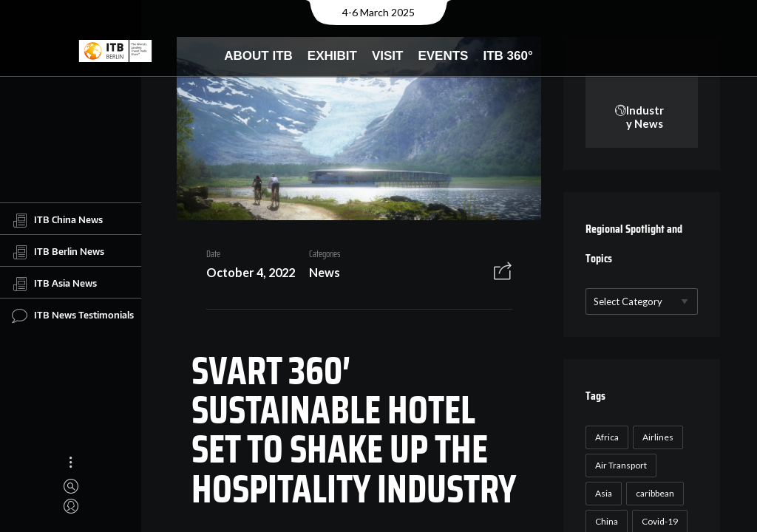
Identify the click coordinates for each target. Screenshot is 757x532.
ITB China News (57, 220)
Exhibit (332, 56)
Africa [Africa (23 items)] (605, 438)
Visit (388, 56)
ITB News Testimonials (73, 316)
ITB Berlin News (58, 252)
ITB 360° (508, 56)
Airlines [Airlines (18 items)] (656, 438)
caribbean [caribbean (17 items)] (654, 494)
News (319, 274)
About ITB (258, 56)
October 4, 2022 (245, 274)
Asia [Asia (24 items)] (602, 494)
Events (443, 56)
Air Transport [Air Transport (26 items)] (619, 466)
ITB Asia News (54, 284)
